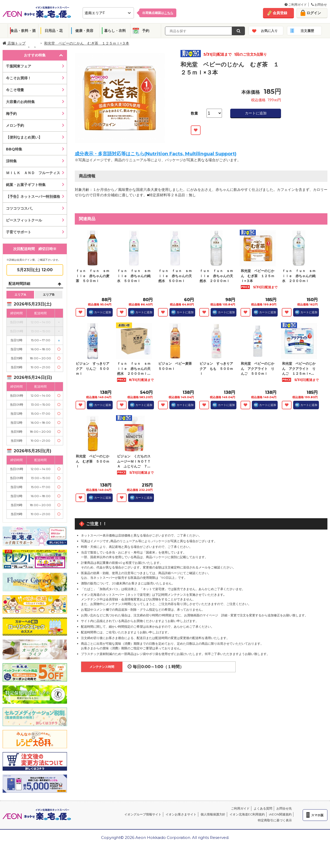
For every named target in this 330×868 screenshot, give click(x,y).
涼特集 (11, 161)
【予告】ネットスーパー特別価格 (33, 197)
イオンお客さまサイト (181, 814)
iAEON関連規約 (280, 814)
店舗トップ (14, 43)
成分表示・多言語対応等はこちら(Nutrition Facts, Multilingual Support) (156, 154)
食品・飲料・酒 (23, 31)
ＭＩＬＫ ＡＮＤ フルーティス (33, 173)
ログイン (314, 13)
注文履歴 (307, 31)
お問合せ (319, 5)
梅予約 (11, 114)
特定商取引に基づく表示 (275, 820)
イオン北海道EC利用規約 (247, 814)
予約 (146, 31)
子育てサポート (19, 232)
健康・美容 (84, 31)
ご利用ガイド (296, 5)
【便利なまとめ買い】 (24, 137)
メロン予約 (15, 125)
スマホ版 (317, 815)
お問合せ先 (284, 808)
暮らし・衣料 (115, 31)
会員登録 (280, 13)
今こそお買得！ (19, 78)
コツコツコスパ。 (20, 208)
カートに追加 (256, 113)
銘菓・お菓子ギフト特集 (26, 185)
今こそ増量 (15, 90)
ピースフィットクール (24, 220)
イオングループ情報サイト (143, 814)
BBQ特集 (14, 149)
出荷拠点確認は (158, 13)
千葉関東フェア (19, 66)
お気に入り (269, 31)
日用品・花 (54, 31)
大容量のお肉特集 (20, 102)
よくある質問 (263, 808)
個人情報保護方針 (213, 814)
